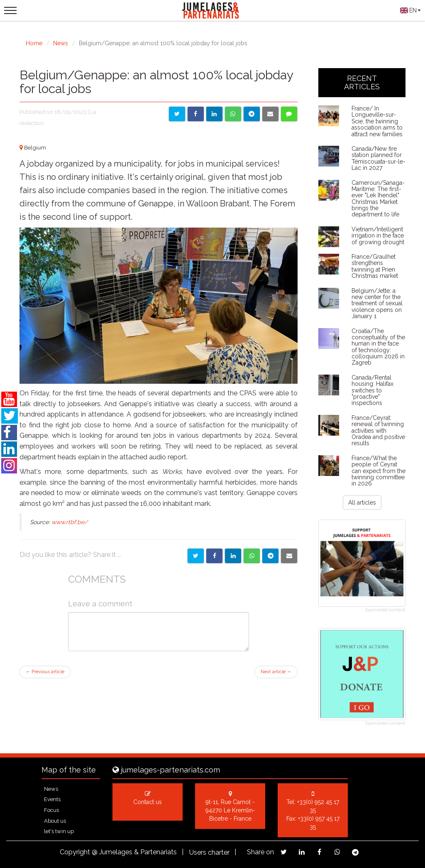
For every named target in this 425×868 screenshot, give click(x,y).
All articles (362, 503)
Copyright (75, 852)
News (61, 43)
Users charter (209, 852)
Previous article (45, 672)
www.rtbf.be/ (70, 522)
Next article (276, 672)
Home (34, 43)
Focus (51, 810)
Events (52, 799)
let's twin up (59, 831)
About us (55, 821)
